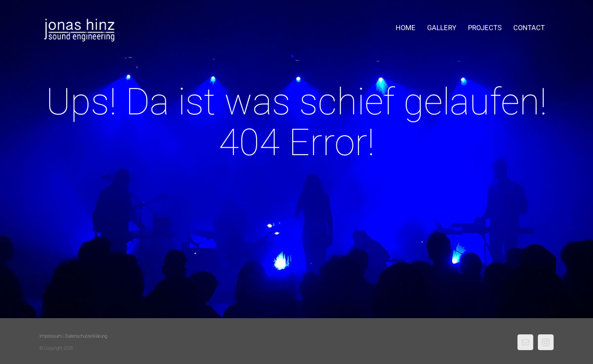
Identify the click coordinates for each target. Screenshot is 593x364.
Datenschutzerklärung (86, 336)
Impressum (51, 336)
